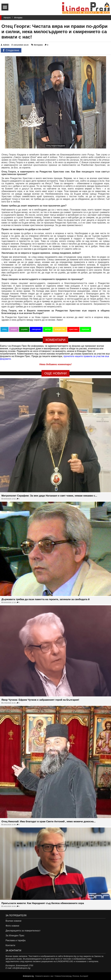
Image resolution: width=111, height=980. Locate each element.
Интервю (18, 18)
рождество (60, 329)
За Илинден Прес (15, 936)
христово (73, 329)
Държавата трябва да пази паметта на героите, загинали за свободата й (45, 599)
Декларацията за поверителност (23, 931)
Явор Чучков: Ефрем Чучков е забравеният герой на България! (40, 700)
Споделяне (11, 50)
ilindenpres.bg (28, 976)
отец (4, 329)
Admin (5, 45)
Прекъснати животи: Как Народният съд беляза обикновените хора (43, 903)
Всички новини (13, 921)
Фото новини (12, 926)
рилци (48, 329)
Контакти (10, 945)
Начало (7, 18)
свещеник (36, 329)
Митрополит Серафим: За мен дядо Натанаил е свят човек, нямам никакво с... (49, 496)
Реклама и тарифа (15, 940)
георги (14, 329)
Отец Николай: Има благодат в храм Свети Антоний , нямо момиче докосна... (48, 821)
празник (85, 329)
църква (24, 329)
